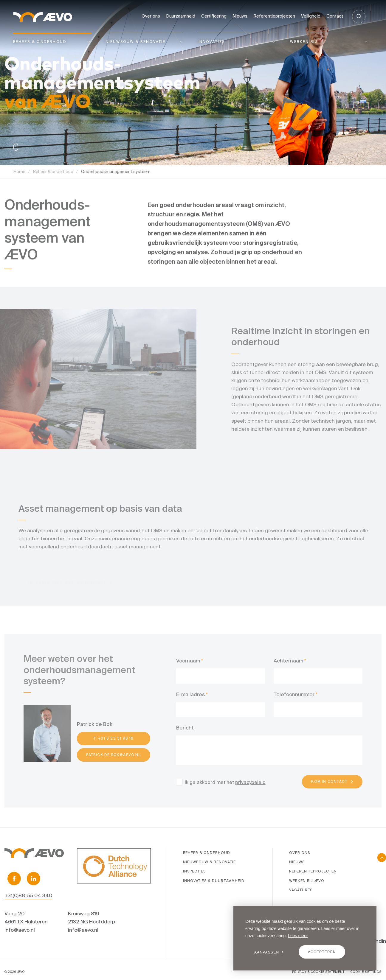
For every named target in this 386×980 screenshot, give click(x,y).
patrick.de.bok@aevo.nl (113, 761)
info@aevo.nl (20, 930)
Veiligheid (311, 16)
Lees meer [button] (298, 936)
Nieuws (240, 16)
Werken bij (304, 42)
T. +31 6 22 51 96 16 (114, 744)
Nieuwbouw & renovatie (136, 42)
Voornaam (188, 666)
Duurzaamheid (181, 16)
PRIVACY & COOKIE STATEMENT (318, 972)
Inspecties (194, 871)
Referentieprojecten (274, 16)
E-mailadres (190, 700)
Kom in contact (329, 787)
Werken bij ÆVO (307, 881)
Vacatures (301, 890)
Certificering (214, 16)
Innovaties (211, 42)
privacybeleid (250, 788)
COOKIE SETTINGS (366, 972)
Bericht (185, 734)
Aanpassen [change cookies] (267, 952)
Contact (335, 16)
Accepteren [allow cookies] (322, 952)
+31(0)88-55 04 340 (28, 895)
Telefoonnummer (294, 700)
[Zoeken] (359, 17)
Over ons (151, 16)
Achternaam (288, 666)
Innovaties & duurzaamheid (214, 881)
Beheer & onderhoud (40, 42)
